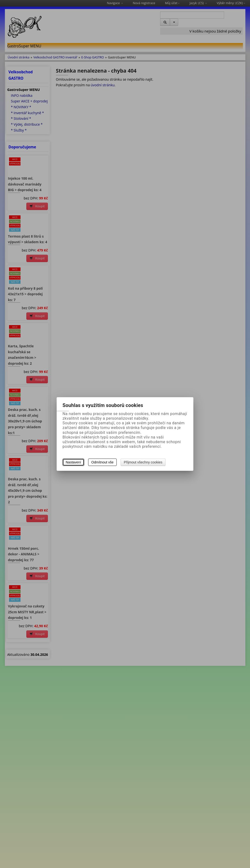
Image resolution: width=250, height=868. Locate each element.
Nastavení (73, 462)
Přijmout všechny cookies (143, 462)
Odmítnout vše (102, 462)
